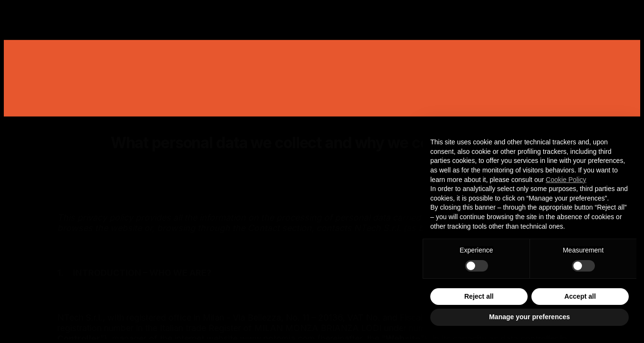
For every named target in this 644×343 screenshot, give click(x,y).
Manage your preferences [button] (530, 317)
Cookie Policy (566, 180)
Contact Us (566, 16)
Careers (426, 16)
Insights (369, 16)
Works (204, 16)
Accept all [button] (580, 296)
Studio (315, 16)
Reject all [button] (479, 296)
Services (260, 16)
